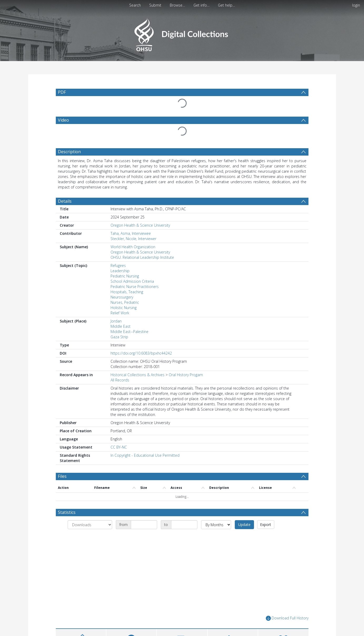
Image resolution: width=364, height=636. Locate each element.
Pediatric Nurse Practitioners (135, 287)
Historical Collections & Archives (138, 375)
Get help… (226, 5)
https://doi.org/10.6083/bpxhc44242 (141, 353)
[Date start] (144, 525)
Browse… (177, 5)
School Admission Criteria (132, 281)
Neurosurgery (122, 297)
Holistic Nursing (124, 308)
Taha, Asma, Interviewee (131, 233)
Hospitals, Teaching (127, 292)
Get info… (201, 5)
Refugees (118, 265)
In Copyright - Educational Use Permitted (145, 455)
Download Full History (287, 618)
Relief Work (120, 313)
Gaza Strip (119, 337)
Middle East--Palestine (129, 332)
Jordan (116, 321)
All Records (120, 380)
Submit (155, 5)
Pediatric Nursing (125, 276)
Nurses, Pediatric (125, 302)
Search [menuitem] (135, 5)
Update (244, 525)
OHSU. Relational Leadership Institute (142, 257)
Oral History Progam (186, 375)
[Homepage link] (182, 33)
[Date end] (184, 525)
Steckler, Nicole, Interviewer (133, 239)
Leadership (120, 271)
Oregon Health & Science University (140, 225)
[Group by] (90, 525)
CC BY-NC (119, 447)
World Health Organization (133, 247)
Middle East (121, 326)
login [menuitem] (356, 5)
